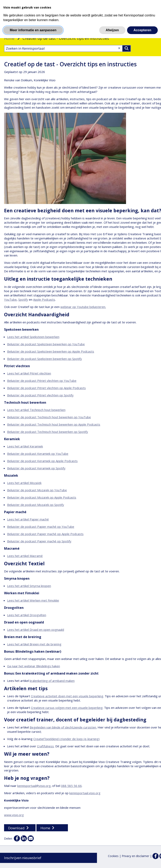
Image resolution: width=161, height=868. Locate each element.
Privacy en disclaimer (135, 856)
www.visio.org (14, 815)
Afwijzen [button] (112, 30)
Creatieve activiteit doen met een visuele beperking (67, 696)
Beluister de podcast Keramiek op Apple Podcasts (42, 461)
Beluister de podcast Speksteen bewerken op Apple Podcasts (51, 351)
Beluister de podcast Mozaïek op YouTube (37, 490)
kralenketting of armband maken (52, 681)
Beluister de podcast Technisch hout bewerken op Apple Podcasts (54, 424)
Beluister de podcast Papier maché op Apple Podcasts (45, 534)
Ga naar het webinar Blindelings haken (34, 666)
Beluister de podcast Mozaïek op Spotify (36, 505)
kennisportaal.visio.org (85, 793)
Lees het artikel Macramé (25, 556)
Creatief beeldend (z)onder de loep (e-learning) (66, 739)
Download (16, 828)
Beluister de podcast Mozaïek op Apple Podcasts (42, 497)
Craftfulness (45, 746)
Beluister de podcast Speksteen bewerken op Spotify (45, 359)
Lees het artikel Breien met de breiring (34, 644)
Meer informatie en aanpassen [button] (33, 30)
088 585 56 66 (71, 786)
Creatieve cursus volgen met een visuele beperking (67, 708)
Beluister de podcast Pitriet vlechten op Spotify (40, 395)
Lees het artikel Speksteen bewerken (33, 337)
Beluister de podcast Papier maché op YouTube (41, 527)
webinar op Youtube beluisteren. (83, 307)
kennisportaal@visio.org (34, 786)
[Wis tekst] (119, 48)
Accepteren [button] (142, 30)
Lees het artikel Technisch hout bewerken (36, 410)
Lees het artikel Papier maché (28, 519)
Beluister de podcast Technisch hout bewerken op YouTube (49, 417)
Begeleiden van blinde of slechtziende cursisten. (63, 727)
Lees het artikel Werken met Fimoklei (33, 600)
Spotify (23, 299)
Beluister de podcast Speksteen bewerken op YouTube (46, 344)
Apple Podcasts (44, 299)
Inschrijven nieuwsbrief (23, 858)
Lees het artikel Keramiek (25, 446)
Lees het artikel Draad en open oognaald (36, 630)
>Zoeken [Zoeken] (126, 48)
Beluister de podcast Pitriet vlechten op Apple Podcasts (46, 388)
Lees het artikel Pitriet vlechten (29, 373)
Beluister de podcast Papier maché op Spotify (39, 541)
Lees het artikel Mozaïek (24, 483)
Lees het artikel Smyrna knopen (29, 586)
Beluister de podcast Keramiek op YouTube (38, 454)
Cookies (113, 856)
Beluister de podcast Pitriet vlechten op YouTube (42, 381)
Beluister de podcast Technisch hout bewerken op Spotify (48, 432)
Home (9, 38)
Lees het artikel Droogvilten (27, 615)
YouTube (10, 299)
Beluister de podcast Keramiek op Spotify (36, 468)
